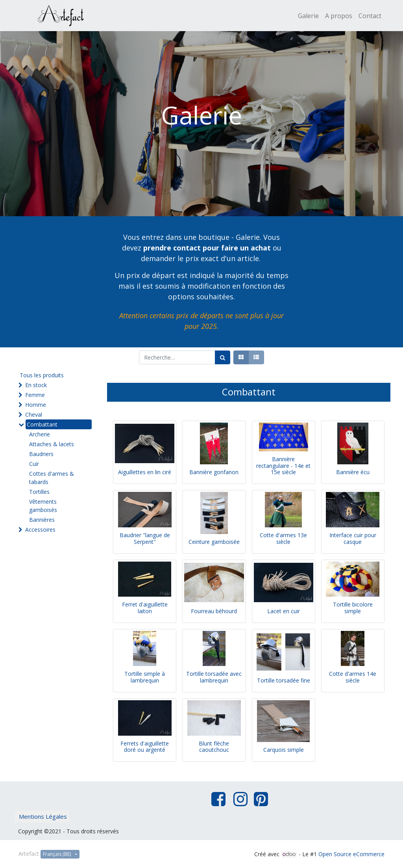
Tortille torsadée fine (284, 680)
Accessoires (40, 530)
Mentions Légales (43, 816)
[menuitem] (308, 16)
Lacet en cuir (284, 611)
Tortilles (39, 492)
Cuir (34, 464)
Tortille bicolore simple (353, 608)
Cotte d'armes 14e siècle (353, 677)
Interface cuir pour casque (353, 538)
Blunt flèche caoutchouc (214, 747)
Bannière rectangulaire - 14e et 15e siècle (283, 466)
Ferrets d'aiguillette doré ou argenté (145, 747)
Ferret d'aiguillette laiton (145, 608)
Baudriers (41, 454)
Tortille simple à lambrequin (145, 677)
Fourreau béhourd (214, 611)
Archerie (40, 434)
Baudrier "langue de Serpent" (145, 538)
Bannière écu (353, 472)
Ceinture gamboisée (214, 542)
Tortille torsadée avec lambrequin (214, 677)
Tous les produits (42, 375)
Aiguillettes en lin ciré (145, 472)
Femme (35, 395)
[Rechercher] (223, 357)
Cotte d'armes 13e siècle (283, 538)
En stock (36, 385)
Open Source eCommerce (351, 854)
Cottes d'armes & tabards (52, 478)
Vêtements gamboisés (43, 506)
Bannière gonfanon (214, 472)
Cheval (34, 415)
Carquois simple (284, 750)
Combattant (42, 424)
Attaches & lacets (52, 444)
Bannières (42, 520)
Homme (36, 405)
